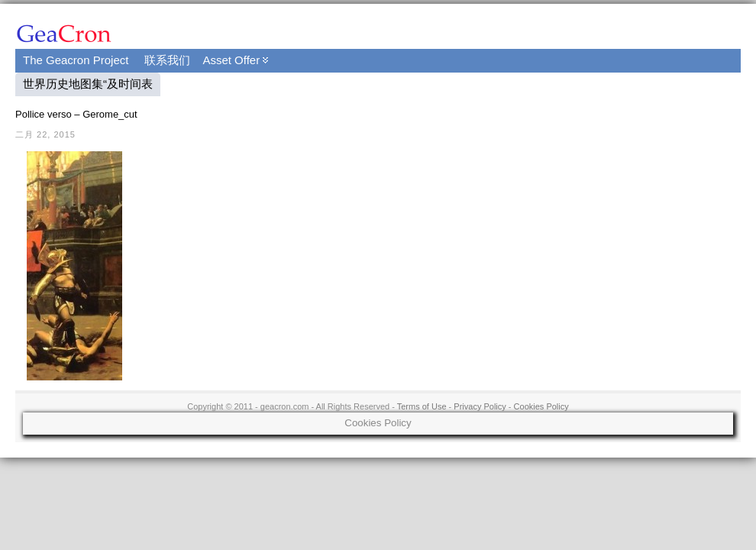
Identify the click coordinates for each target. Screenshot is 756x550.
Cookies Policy (541, 406)
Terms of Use (422, 406)
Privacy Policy (480, 406)
